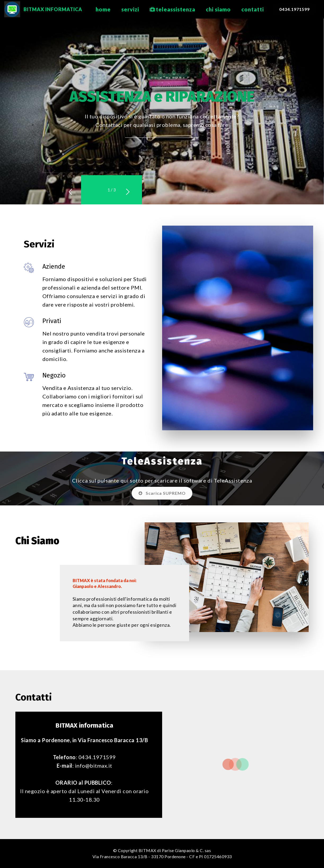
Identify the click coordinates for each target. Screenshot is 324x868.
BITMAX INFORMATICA (56, 9)
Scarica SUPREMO (162, 493)
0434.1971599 (294, 9)
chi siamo (218, 9)
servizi (130, 9)
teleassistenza (172, 9)
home (103, 9)
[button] (95, 190)
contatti (253, 9)
